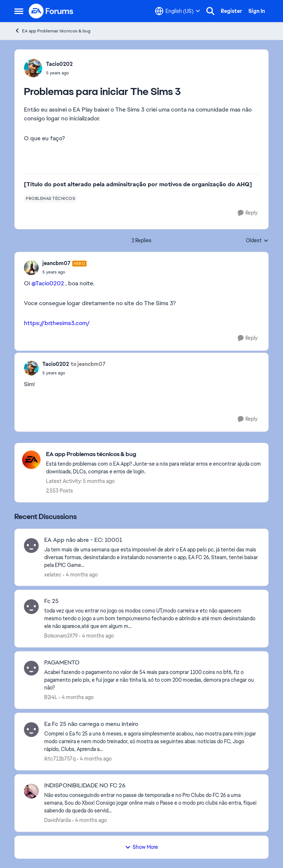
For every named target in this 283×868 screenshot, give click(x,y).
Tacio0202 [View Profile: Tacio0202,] (59, 64)
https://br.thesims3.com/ (57, 323)
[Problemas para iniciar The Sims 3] (64, 272)
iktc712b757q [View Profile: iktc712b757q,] (60, 759)
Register (231, 11)
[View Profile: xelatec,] (31, 546)
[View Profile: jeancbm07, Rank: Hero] (31, 268)
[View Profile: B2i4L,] (31, 668)
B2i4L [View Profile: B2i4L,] (51, 697)
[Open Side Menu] (19, 11)
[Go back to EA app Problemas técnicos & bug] (153, 454)
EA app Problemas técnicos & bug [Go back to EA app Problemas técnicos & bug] (52, 31)
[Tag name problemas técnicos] (50, 198)
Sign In (257, 11)
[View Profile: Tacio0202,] (33, 68)
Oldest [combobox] (257, 241)
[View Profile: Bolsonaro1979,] (31, 607)
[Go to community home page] (51, 11)
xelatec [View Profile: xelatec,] (53, 574)
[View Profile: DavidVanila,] (31, 791)
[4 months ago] (80, 574)
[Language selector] (178, 11)
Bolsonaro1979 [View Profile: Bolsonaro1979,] (61, 636)
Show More (141, 847)
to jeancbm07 (88, 364)
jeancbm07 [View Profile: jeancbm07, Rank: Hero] (56, 263)
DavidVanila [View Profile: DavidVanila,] (57, 820)
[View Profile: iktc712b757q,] (31, 730)
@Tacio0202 (48, 283)
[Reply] (248, 213)
